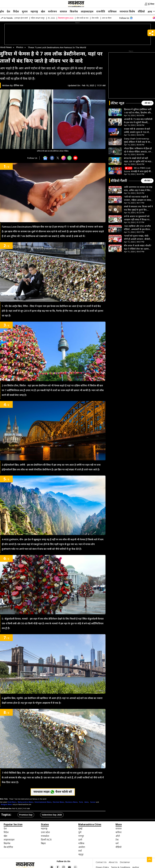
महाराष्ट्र (34, 11)
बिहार (43, 843)
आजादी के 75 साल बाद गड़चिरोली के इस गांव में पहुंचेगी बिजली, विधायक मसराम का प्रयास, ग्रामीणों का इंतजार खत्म (138, 121)
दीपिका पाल (18, 85)
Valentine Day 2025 (52, 815)
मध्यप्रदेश (45, 836)
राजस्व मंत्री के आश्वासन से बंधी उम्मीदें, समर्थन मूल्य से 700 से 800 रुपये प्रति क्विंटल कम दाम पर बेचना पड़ (137, 130)
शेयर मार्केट (95, 18)
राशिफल (112, 11)
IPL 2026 (51, 18)
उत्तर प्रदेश (45, 832)
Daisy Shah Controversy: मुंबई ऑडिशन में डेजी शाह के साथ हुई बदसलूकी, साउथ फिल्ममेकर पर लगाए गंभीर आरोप (138, 140)
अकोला (82, 847)
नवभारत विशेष (127, 11)
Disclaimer (125, 862)
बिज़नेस (74, 11)
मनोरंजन (52, 11)
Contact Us (101, 862)
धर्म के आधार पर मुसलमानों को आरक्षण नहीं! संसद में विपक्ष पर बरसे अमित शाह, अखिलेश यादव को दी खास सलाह (137, 218)
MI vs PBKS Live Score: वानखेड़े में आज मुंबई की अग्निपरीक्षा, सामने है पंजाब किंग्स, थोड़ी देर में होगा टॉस (138, 170)
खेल (43, 11)
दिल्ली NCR (46, 840)
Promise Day (26, 815)
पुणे (80, 832)
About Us (113, 862)
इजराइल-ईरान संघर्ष (21, 18)
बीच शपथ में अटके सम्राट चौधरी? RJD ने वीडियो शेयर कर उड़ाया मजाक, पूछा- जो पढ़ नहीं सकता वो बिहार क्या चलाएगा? (138, 247)
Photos (20, 47)
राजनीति (101, 11)
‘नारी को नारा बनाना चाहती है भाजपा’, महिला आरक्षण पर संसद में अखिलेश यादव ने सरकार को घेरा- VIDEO (137, 198)
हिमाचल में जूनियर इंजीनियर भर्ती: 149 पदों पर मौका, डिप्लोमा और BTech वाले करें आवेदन (138, 111)
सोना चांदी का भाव (82, 18)
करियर (119, 832)
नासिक (81, 843)
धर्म (117, 843)
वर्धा (80, 851)
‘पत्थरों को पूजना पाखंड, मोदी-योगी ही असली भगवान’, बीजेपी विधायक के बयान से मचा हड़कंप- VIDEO (138, 237)
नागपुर (81, 836)
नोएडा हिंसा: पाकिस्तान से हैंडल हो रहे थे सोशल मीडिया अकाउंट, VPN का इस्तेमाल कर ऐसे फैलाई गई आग (138, 150)
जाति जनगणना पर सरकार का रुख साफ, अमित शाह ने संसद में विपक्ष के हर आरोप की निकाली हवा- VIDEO (138, 189)
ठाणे (80, 840)
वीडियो (141, 11)
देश (8, 11)
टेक (117, 840)
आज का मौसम (107, 18)
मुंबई (80, 829)
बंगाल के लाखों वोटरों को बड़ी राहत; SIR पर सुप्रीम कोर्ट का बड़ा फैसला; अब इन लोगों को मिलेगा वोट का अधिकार (138, 160)
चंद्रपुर (81, 854)
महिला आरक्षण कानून (38, 18)
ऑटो (118, 836)
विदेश (16, 11)
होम (2, 11)
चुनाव (25, 11)
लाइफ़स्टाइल (87, 11)
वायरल (63, 11)
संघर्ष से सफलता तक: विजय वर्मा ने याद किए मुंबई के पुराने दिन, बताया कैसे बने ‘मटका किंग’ (138, 208)
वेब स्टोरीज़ (8, 847)
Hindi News (6, 47)
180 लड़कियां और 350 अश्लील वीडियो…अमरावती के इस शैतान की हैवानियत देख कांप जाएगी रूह (138, 228)
